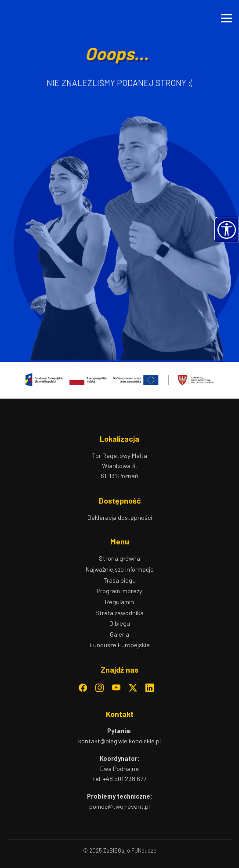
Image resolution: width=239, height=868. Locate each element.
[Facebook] (83, 688)
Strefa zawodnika (119, 613)
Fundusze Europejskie (120, 645)
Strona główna (119, 558)
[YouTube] (116, 688)
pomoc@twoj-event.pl (119, 806)
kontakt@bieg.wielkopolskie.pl (119, 741)
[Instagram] (100, 688)
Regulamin (119, 602)
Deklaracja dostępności (120, 517)
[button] (227, 230)
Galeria (119, 634)
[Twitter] (133, 688)
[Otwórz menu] (226, 18)
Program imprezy (119, 591)
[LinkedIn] (150, 688)
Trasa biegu (119, 580)
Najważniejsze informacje (120, 569)
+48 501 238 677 (125, 779)
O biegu (120, 623)
